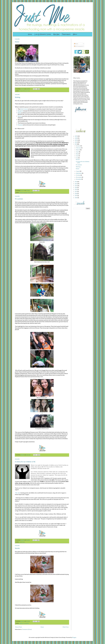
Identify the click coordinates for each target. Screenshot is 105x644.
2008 (76, 138)
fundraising (22, 192)
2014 (76, 186)
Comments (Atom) (27, 629)
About (75, 34)
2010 (76, 142)
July (77, 158)
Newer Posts (19, 627)
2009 (76, 140)
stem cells (28, 192)
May (77, 154)
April (78, 152)
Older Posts (66, 627)
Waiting (18, 97)
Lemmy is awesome (24, 623)
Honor (17, 42)
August (78, 171)
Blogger (74, 637)
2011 (76, 144)
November (79, 177)
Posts (76, 44)
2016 (76, 190)
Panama (20, 125)
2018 (76, 194)
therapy (23, 542)
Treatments (66, 34)
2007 (76, 136)
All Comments (78, 46)
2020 (76, 198)
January (78, 146)
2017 (76, 192)
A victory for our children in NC (25, 462)
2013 (76, 184)
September (79, 173)
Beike (19, 113)
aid (20, 542)
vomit (32, 192)
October (78, 175)
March (78, 150)
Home (30, 34)
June (77, 156)
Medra (20, 116)
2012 (76, 182)
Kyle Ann (56, 34)
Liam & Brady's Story (43, 34)
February (79, 148)
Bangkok (20, 111)
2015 (76, 188)
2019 (76, 196)
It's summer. (19, 199)
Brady (21, 91)
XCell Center (24, 109)
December (79, 179)
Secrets (17, 548)
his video (18, 493)
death (24, 91)
